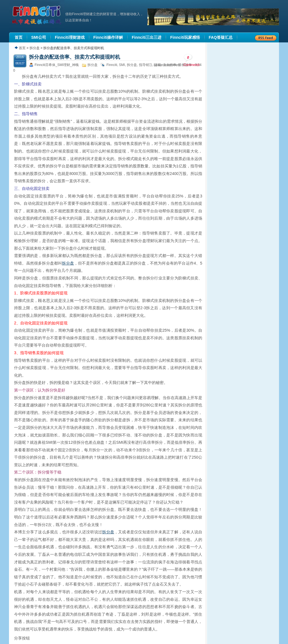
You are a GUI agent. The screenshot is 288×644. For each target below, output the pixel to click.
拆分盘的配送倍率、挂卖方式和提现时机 (75, 57)
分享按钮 (22, 638)
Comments (192, 60)
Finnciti (112, 65)
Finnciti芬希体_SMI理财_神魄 (57, 65)
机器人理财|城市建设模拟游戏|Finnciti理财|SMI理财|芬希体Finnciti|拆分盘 (37, 15)
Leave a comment (167, 65)
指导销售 (146, 65)
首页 (22, 48)
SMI (122, 65)
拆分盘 (35, 48)
